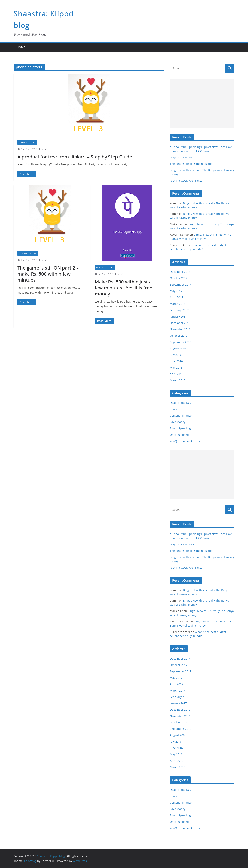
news (173, 409)
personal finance (181, 416)
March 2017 (178, 304)
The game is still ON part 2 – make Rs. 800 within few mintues (48, 274)
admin (45, 149)
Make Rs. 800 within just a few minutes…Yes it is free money (124, 288)
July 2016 (176, 355)
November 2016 (180, 329)
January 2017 (178, 316)
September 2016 (181, 342)
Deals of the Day (28, 253)
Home (21, 47)
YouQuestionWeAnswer (185, 441)
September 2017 (181, 285)
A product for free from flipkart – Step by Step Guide (75, 157)
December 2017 (180, 272)
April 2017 (177, 297)
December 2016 (180, 323)
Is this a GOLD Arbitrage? (186, 181)
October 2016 (179, 336)
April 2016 (177, 374)
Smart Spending (27, 142)
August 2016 (178, 348)
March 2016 (178, 380)
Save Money (178, 422)
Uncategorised (179, 435)
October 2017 (179, 278)
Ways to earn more (182, 157)
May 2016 (176, 368)
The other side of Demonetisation (192, 164)
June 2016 (176, 361)
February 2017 (179, 310)
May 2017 (176, 291)
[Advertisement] (202, 103)
